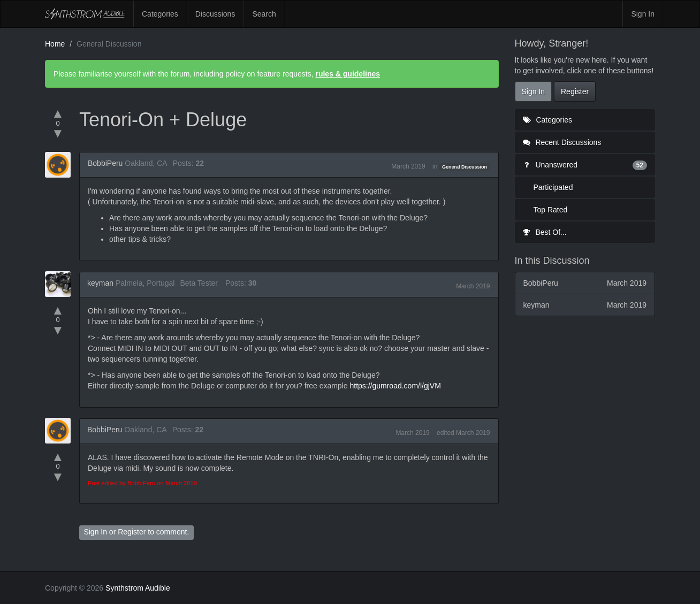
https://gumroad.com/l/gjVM (395, 386)
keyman (100, 283)
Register (132, 532)
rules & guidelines (348, 74)
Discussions (215, 14)
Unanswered (585, 165)
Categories (160, 14)
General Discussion (465, 167)
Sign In (643, 14)
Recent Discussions (562, 142)
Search (264, 14)
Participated (553, 187)
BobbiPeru (105, 163)
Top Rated (551, 210)
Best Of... (545, 232)
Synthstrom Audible (85, 14)
